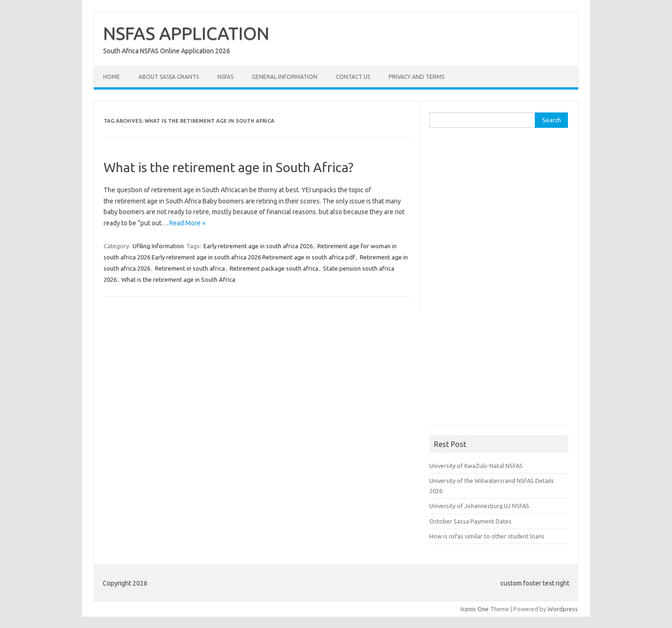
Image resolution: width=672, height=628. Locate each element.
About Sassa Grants (169, 77)
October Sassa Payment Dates (470, 521)
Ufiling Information (158, 246)
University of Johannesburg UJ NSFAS (479, 506)
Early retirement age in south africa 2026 (258, 246)
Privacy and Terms (416, 77)
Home (112, 77)
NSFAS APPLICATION (186, 33)
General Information (285, 77)
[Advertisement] (499, 280)
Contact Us (353, 77)
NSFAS (225, 77)
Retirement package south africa (274, 268)
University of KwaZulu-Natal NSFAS (476, 466)
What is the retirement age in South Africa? (228, 167)
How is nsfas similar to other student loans (487, 536)
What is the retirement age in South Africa (178, 279)
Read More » (187, 223)
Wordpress (563, 609)
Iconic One (475, 609)
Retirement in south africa (190, 268)
